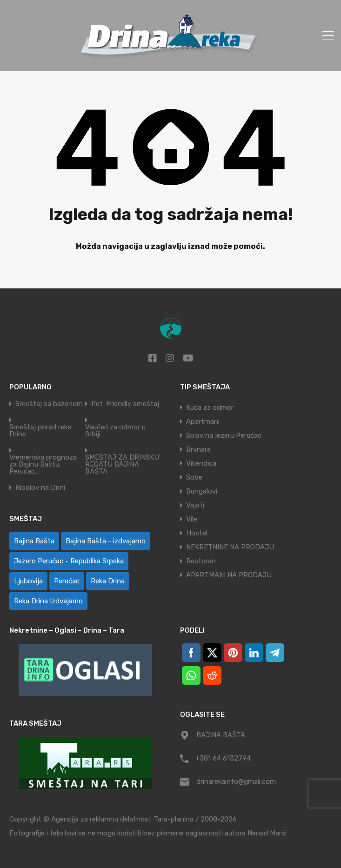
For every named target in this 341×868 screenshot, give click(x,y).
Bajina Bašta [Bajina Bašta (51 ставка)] (34, 541)
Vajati (195, 505)
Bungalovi (202, 491)
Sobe (194, 477)
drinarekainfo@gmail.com (236, 781)
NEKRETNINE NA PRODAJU (230, 547)
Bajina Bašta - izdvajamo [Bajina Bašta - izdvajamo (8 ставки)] (106, 541)
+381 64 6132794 (223, 758)
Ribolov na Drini (40, 488)
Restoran (201, 561)
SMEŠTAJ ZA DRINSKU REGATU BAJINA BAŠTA (122, 464)
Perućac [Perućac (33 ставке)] (67, 581)
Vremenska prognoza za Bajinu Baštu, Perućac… (43, 464)
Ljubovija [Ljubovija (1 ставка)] (28, 581)
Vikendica (201, 463)
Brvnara (198, 449)
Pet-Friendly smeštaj (125, 404)
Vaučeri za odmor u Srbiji (115, 431)
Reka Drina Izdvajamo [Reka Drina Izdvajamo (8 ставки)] (48, 601)
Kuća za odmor (210, 407)
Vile (192, 519)
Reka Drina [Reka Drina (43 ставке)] (108, 581)
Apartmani (203, 421)
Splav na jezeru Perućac (224, 435)
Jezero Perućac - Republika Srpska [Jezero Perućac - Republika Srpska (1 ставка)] (69, 561)
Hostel (197, 533)
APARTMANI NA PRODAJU (229, 575)
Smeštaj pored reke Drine (40, 431)
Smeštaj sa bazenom (49, 404)
